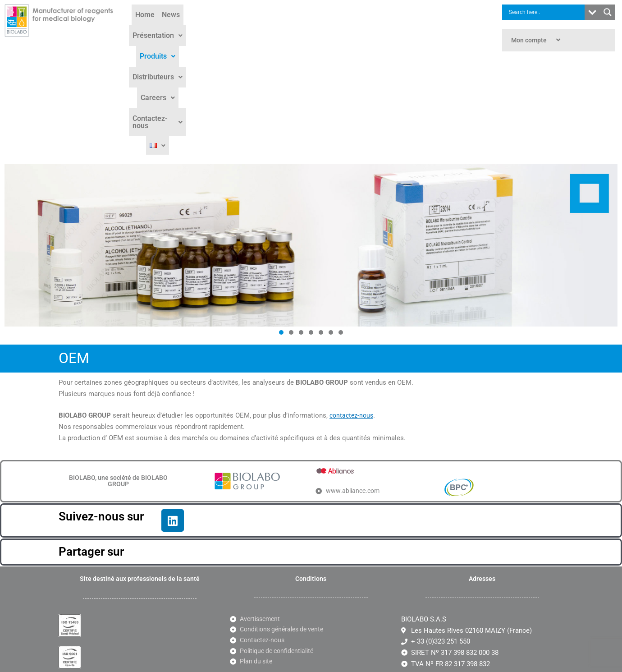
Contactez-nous (425, 28)
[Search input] (546, 12)
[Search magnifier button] (608, 12)
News (180, 28)
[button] (222, 28)
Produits (272, 28)
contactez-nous (353, 312)
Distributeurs (322, 28)
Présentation (222, 28)
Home (154, 28)
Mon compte (537, 40)
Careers (371, 28)
